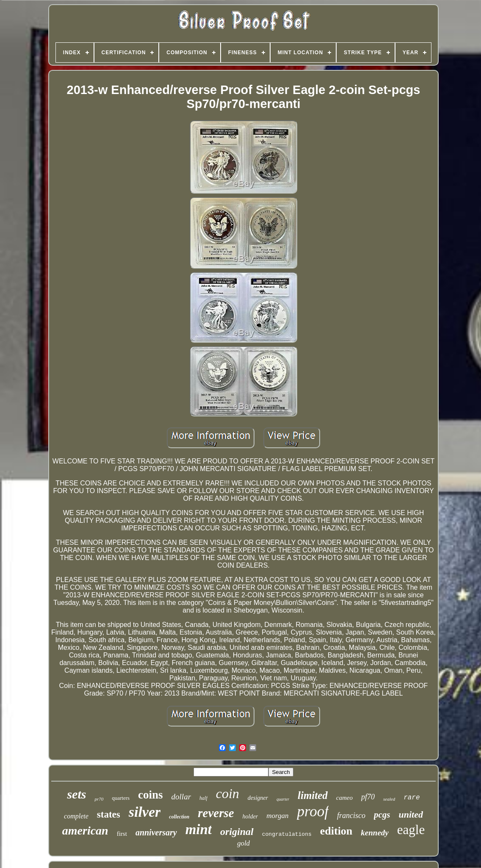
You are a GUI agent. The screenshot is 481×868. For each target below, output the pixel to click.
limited (313, 795)
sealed (389, 799)
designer (258, 798)
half (203, 798)
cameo (344, 798)
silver (145, 812)
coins (151, 795)
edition (336, 831)
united (411, 814)
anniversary (156, 832)
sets (76, 794)
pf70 (368, 797)
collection (179, 817)
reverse (216, 813)
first (122, 834)
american (85, 831)
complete (76, 816)
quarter (283, 799)
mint (199, 829)
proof (313, 811)
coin (228, 793)
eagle (411, 830)
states (109, 814)
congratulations (287, 834)
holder (250, 817)
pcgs (382, 815)
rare (412, 798)
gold (243, 843)
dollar (181, 797)
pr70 (99, 799)
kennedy (375, 833)
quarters (121, 798)
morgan (277, 816)
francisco (351, 815)
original (237, 832)
